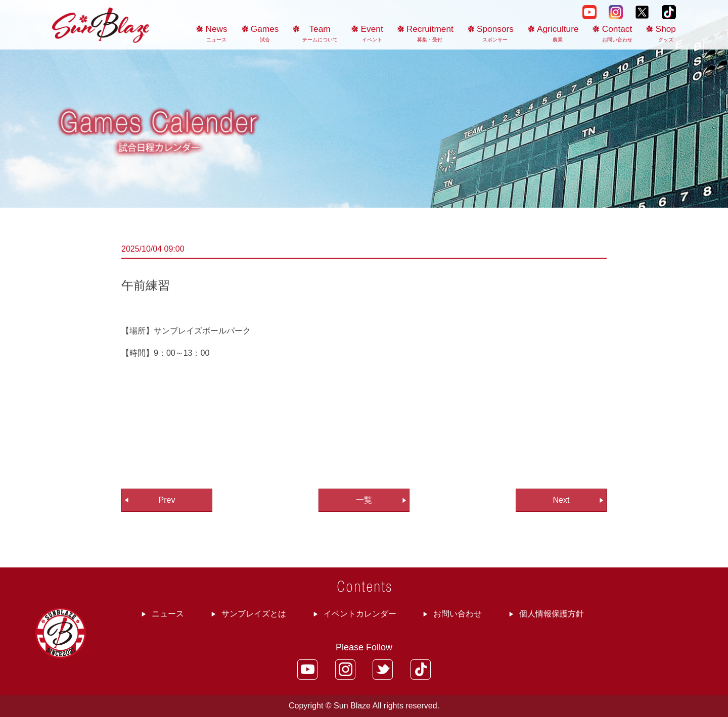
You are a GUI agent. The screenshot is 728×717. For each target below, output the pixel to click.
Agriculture (558, 33)
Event (372, 33)
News (217, 33)
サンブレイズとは (254, 614)
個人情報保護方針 (552, 614)
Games (265, 33)
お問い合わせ (458, 614)
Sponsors (495, 33)
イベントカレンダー (360, 614)
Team (320, 33)
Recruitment (430, 33)
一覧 (364, 500)
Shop (666, 33)
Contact (617, 33)
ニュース (168, 614)
